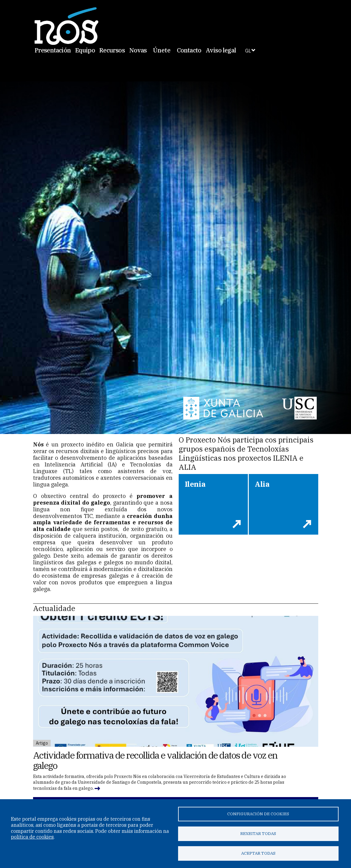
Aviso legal (221, 50)
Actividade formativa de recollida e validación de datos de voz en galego (155, 760)
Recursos (112, 50)
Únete (162, 50)
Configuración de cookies (258, 814)
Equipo (85, 50)
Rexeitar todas (258, 833)
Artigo (42, 743)
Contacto (189, 50)
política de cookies (32, 837)
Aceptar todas (258, 853)
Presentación (53, 50)
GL (248, 51)
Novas (138, 50)
